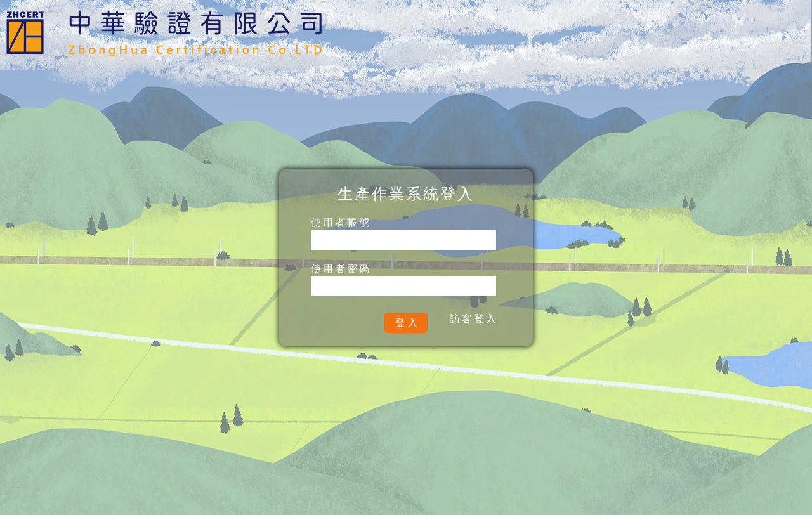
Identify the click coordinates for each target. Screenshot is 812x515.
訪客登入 (474, 319)
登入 (408, 323)
